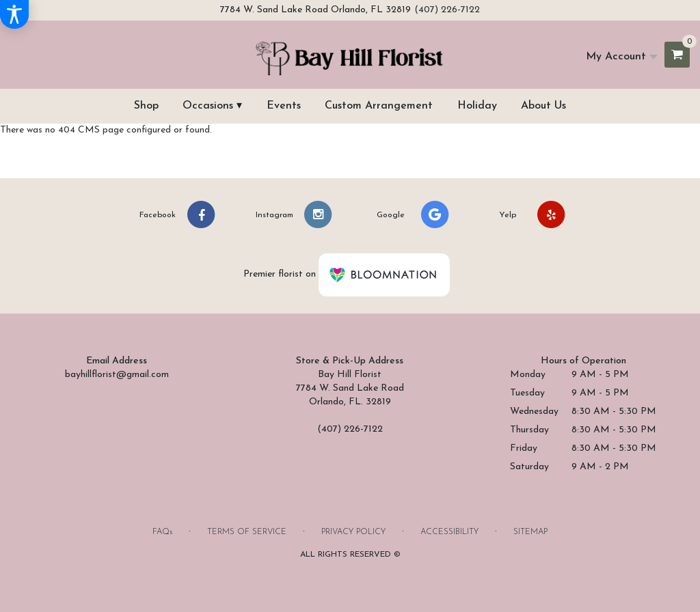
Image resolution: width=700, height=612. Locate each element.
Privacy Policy (353, 532)
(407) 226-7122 (447, 10)
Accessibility (449, 532)
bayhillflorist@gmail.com (117, 375)
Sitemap (530, 532)
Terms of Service (247, 532)
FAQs (162, 532)
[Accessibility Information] (14, 14)
